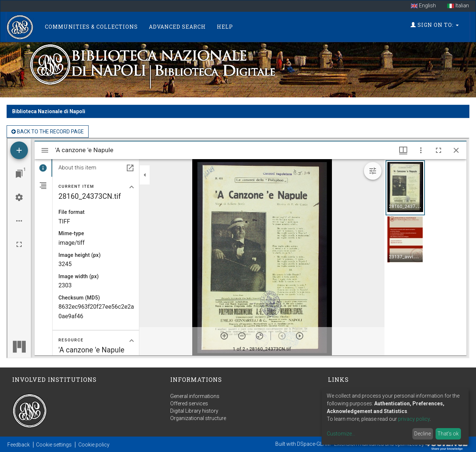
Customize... (341, 434)
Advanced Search (177, 27)
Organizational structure (198, 418)
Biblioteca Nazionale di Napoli (49, 111)
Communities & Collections (91, 27)
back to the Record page (48, 132)
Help (225, 27)
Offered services (189, 403)
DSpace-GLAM (314, 444)
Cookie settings (54, 445)
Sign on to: (435, 25)
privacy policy (414, 419)
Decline (423, 434)
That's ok (448, 434)
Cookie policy (94, 445)
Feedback (19, 445)
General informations (195, 396)
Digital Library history (194, 411)
